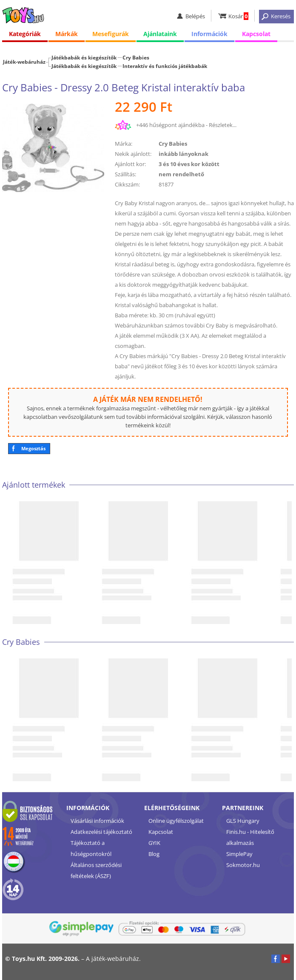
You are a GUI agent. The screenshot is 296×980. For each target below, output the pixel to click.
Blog (154, 854)
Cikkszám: (127, 184)
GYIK (154, 843)
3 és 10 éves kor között (189, 164)
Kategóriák (25, 34)
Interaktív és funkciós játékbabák (165, 66)
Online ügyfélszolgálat (176, 821)
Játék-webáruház (24, 62)
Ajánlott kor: (130, 164)
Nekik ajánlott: (133, 154)
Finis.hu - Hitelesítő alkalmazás (250, 837)
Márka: (124, 144)
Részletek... (223, 125)
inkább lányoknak (184, 154)
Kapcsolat (256, 34)
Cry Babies (136, 57)
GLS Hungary (243, 821)
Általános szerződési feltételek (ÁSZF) (96, 870)
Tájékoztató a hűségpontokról (91, 848)
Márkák (67, 34)
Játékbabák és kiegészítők (84, 57)
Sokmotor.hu (243, 865)
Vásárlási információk (97, 821)
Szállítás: (125, 174)
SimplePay (239, 854)
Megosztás (33, 448)
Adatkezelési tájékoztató (101, 832)
